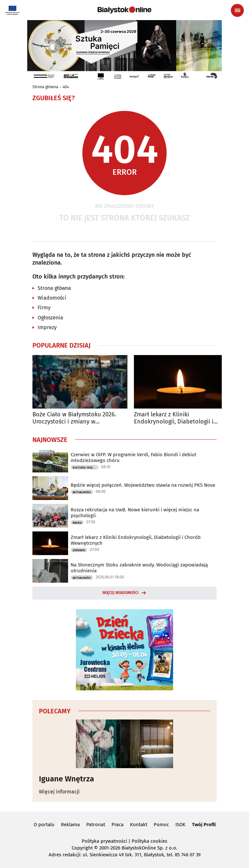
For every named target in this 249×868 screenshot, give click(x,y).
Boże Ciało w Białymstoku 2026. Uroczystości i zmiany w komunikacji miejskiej (74, 418)
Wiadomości (52, 298)
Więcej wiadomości (121, 593)
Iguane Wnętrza (66, 779)
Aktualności (82, 492)
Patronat (96, 825)
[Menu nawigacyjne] (237, 10)
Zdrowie (79, 550)
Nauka (77, 523)
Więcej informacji (59, 792)
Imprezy (47, 327)
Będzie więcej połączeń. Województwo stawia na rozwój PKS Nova (143, 485)
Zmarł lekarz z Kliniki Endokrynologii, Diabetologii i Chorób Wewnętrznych (174, 418)
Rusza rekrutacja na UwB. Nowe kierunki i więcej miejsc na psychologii (135, 513)
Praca (118, 825)
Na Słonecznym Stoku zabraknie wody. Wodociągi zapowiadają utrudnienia (139, 568)
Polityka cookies (149, 841)
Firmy (44, 308)
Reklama (70, 825)
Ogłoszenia (50, 318)
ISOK (180, 825)
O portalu (44, 825)
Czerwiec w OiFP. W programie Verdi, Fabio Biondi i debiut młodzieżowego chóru (133, 458)
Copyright (82, 848)
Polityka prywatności (104, 841)
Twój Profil (204, 825)
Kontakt (139, 825)
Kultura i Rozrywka (86, 468)
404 (66, 87)
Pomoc (161, 825)
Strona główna (45, 87)
